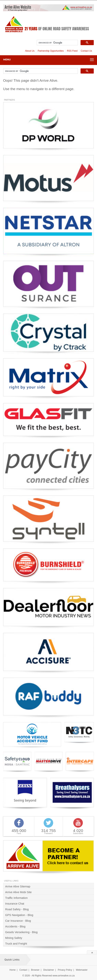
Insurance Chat (15, 904)
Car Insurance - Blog (18, 921)
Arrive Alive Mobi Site (18, 892)
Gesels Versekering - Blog (21, 932)
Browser (35, 970)
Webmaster (82, 970)
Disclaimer (49, 970)
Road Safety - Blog (17, 909)
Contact (23, 970)
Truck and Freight (16, 944)
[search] (57, 43)
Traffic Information (16, 898)
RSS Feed (72, 51)
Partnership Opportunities (51, 51)
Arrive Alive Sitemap (18, 886)
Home (12, 970)
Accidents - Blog (15, 926)
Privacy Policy (65, 970)
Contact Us (86, 51)
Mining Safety (14, 938)
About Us (30, 51)
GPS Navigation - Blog (19, 915)
